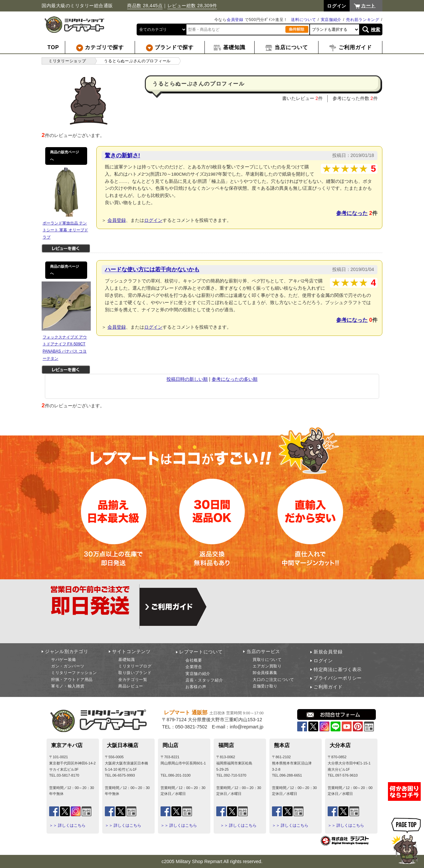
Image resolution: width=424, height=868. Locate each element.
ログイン (153, 220)
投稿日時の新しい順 (187, 379)
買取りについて (267, 660)
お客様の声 (196, 687)
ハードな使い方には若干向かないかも (152, 269)
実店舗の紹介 (198, 674)
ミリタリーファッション (74, 673)
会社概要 (194, 660)
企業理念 (194, 667)
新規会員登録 (328, 652)
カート (368, 6)
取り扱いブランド (135, 673)
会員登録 (235, 20)
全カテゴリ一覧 (133, 680)
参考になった (352, 213)
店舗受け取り (265, 686)
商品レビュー (131, 686)
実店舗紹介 (331, 20)
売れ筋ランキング (363, 20)
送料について (303, 20)
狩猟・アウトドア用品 (72, 680)
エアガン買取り (267, 666)
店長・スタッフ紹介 (204, 680)
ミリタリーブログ (135, 666)
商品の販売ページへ (65, 156)
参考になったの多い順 (235, 379)
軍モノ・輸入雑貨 (68, 686)
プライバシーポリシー (338, 678)
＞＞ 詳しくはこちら (67, 825)
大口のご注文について (273, 680)
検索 (376, 29)
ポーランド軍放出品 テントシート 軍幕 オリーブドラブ (65, 230)
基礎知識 (127, 660)
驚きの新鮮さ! (123, 155)
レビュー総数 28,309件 (192, 6)
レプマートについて (201, 652)
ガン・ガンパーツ (68, 666)
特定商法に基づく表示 (338, 669)
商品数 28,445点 (145, 6)
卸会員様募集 (265, 673)
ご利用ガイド (328, 687)
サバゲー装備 (64, 660)
